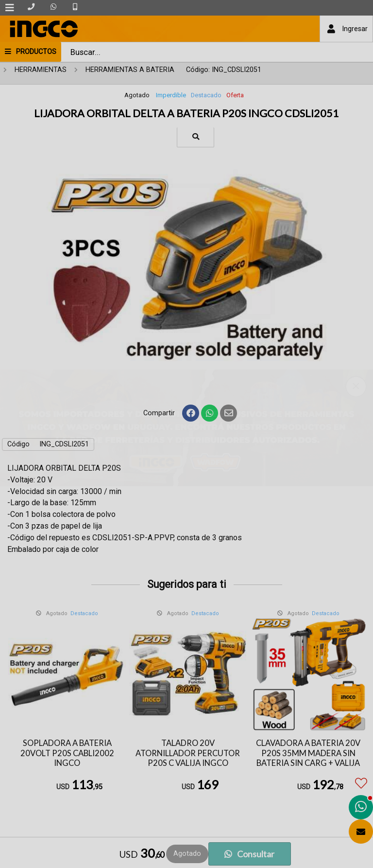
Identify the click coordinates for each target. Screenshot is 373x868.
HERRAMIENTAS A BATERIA (130, 70)
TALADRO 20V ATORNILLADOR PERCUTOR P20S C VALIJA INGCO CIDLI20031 (188, 758)
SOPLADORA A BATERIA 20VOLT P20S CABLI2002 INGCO (67, 753)
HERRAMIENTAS (41, 70)
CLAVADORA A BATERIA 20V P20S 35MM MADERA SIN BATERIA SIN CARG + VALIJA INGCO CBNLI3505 (308, 758)
